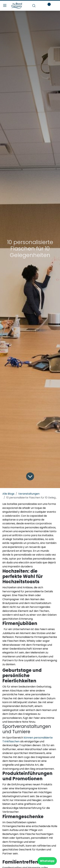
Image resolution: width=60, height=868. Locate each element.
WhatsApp (47, 861)
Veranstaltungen (29, 494)
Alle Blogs (8, 494)
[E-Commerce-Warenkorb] (40, 6)
